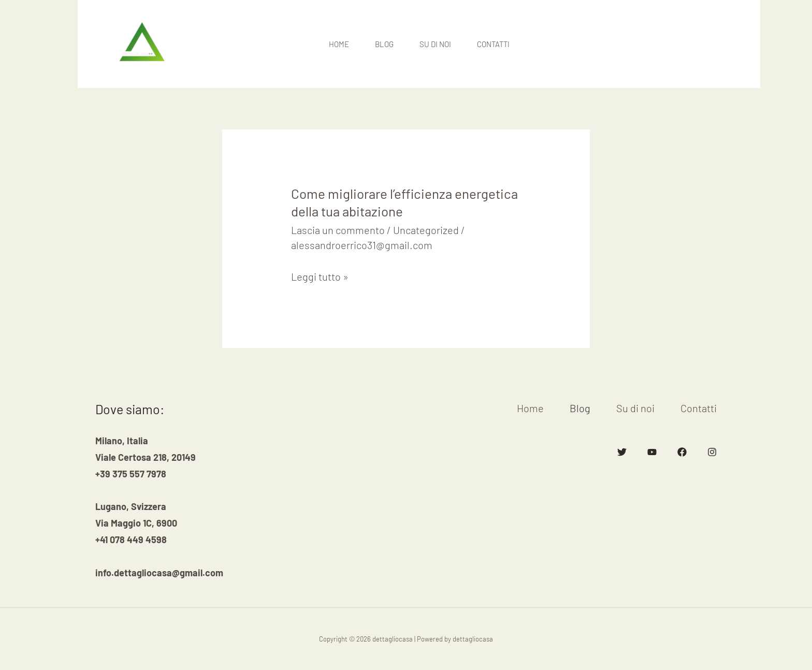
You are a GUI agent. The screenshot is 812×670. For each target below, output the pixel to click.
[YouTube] (652, 452)
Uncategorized (426, 230)
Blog (384, 44)
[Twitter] (622, 452)
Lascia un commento (338, 230)
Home (339, 44)
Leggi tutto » (320, 276)
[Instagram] (712, 452)
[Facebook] (682, 452)
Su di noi (435, 44)
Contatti (493, 44)
